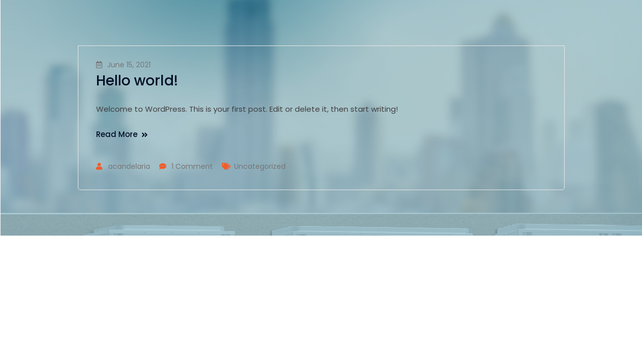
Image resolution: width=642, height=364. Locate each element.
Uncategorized (260, 166)
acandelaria (129, 166)
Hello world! (137, 81)
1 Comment (192, 166)
